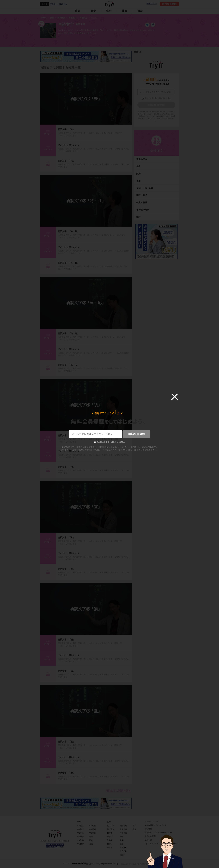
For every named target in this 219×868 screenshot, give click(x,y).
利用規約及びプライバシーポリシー (114, 447)
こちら (139, 450)
